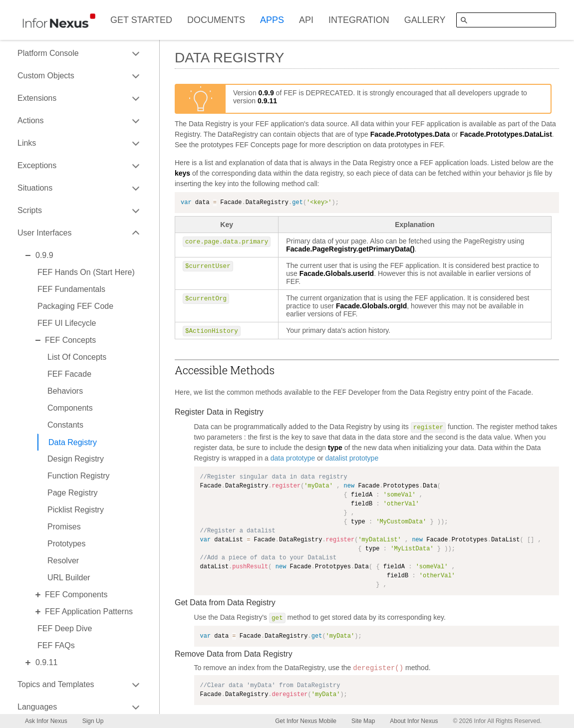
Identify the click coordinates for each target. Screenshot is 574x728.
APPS (272, 20)
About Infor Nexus (414, 721)
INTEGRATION (359, 20)
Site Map (363, 721)
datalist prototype (352, 458)
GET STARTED (141, 20)
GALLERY (425, 20)
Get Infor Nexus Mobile (306, 721)
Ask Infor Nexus (46, 721)
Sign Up (93, 721)
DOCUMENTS (216, 20)
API (306, 20)
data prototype (293, 458)
